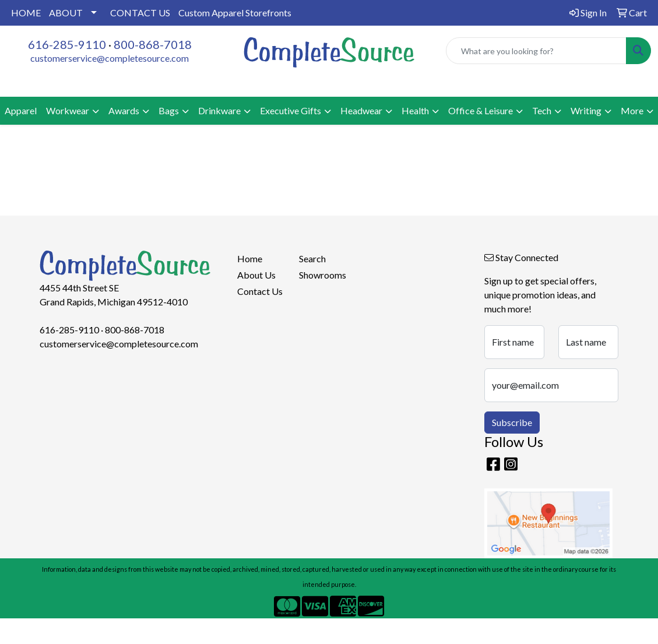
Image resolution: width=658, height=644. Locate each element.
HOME (26, 13)
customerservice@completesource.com (110, 58)
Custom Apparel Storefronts (235, 13)
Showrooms (323, 275)
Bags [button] (169, 110)
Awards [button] (124, 110)
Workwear (68, 110)
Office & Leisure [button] (481, 110)
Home (250, 258)
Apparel (21, 110)
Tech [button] (542, 110)
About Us (256, 275)
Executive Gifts (291, 110)
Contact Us (260, 291)
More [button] (632, 110)
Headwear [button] (361, 110)
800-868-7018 (153, 44)
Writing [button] (586, 110)
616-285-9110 (67, 44)
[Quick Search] (536, 51)
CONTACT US (140, 13)
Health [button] (415, 110)
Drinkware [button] (219, 110)
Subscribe (512, 422)
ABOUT (66, 13)
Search (312, 258)
